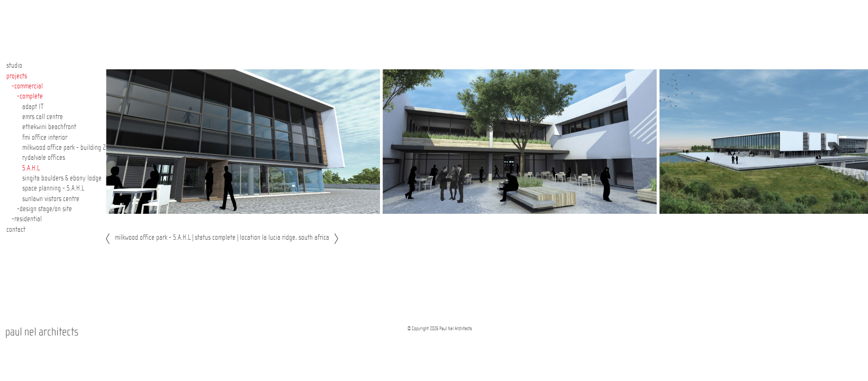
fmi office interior (45, 138)
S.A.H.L (31, 168)
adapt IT (33, 107)
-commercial (27, 86)
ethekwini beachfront (49, 127)
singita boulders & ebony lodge (62, 178)
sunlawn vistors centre (51, 199)
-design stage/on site (44, 209)
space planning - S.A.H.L (53, 188)
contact (16, 230)
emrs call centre (43, 117)
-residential (27, 219)
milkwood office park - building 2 (64, 148)
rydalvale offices (44, 158)
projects (17, 76)
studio (14, 66)
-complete (30, 96)
